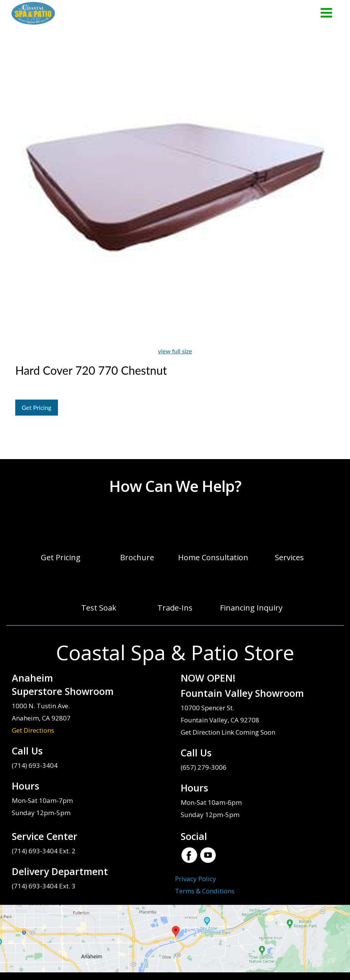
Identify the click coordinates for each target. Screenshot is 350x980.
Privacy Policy (196, 879)
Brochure (137, 557)
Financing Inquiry (251, 608)
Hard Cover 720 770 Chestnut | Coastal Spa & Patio (33, 13)
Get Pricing (37, 407)
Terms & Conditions (205, 891)
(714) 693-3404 (35, 765)
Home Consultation (213, 557)
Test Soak (99, 608)
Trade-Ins (175, 608)
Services (289, 557)
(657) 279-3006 (204, 767)
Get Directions (33, 730)
